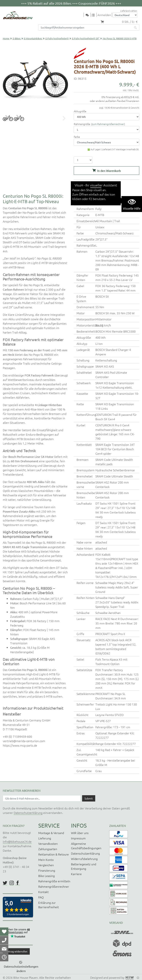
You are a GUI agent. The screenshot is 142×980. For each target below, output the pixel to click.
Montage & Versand (51, 833)
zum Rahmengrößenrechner (108, 124)
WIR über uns (80, 833)
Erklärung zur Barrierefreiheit (49, 905)
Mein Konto (46, 860)
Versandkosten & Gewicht (126, 108)
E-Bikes (17, 38)
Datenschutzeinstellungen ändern (21, 969)
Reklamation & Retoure (54, 854)
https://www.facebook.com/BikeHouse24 (18, 883)
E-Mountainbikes (33, 38)
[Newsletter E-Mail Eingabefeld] (42, 798)
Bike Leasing (47, 876)
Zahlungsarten (48, 849)
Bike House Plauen (26, 977)
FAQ (41, 897)
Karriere (76, 874)
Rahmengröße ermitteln (54, 881)
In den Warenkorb (109, 171)
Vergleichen (46, 865)
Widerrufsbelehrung (84, 859)
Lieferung (45, 838)
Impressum (78, 838)
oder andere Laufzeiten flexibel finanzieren (115, 101)
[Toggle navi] (81, 15)
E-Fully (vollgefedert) (57, 38)
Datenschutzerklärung (28, 813)
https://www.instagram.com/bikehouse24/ (12, 883)
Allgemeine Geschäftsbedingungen (86, 846)
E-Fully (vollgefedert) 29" (86, 38)
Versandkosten (48, 843)
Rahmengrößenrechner (54, 886)
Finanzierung (47, 870)
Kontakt (43, 892)
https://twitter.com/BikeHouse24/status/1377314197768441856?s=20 (5, 883)
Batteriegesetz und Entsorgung (84, 866)
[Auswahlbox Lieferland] (125, 15)
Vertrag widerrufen (16, 951)
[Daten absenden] (89, 798)
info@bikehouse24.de (17, 841)
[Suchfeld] (85, 27)
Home (6, 38)
